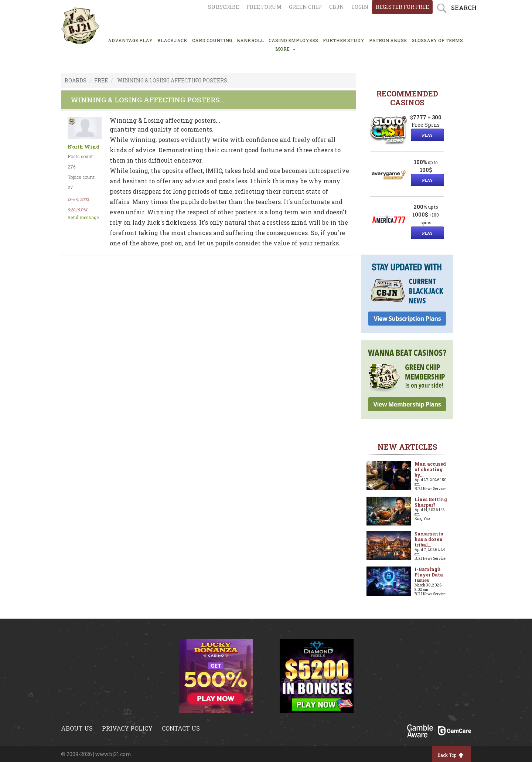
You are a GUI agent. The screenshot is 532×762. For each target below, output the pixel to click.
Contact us (181, 728)
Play (427, 135)
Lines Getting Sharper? (431, 502)
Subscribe (224, 7)
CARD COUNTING (212, 40)
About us (77, 728)
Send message (83, 217)
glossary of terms (437, 40)
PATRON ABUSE (388, 40)
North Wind (83, 147)
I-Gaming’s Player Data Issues (429, 575)
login (360, 7)
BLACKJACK (172, 40)
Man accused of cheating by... (430, 469)
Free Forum (264, 7)
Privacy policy (127, 728)
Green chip (305, 7)
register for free (402, 7)
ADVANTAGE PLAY (130, 40)
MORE (285, 49)
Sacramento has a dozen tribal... (429, 539)
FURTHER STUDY (344, 40)
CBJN (337, 7)
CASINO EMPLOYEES (293, 40)
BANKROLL (250, 40)
